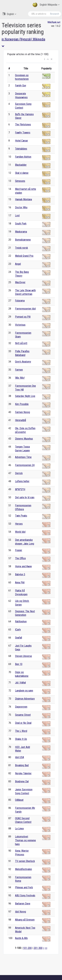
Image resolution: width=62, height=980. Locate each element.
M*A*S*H (20, 489)
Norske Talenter (23, 773)
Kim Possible (22, 404)
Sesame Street (23, 715)
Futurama (20, 301)
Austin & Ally (21, 938)
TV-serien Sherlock (25, 861)
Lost (17, 216)
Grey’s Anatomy (23, 362)
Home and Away (23, 566)
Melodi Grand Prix (24, 256)
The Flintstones (23, 124)
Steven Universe (23, 656)
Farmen (19, 370)
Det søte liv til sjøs (25, 497)
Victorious (20, 325)
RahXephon (21, 621)
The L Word (21, 731)
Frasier (19, 550)
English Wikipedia (46, 5)
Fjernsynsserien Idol (25, 309)
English (9, 14)
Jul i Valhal (20, 683)
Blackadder (21, 165)
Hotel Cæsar (21, 141)
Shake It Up (21, 739)
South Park (21, 224)
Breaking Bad (22, 765)
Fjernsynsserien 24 (25, 465)
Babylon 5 (20, 574)
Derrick (19, 473)
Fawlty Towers (23, 133)
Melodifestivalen (23, 869)
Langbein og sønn (24, 691)
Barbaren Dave (23, 904)
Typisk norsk (21, 248)
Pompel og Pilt (23, 317)
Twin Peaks (21, 516)
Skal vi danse (22, 173)
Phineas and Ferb (24, 887)
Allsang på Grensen (25, 920)
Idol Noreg (21, 912)
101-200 (27, 948)
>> (46, 948)
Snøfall (19, 638)
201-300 (38, 948)
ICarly (18, 630)
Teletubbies (21, 149)
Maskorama (21, 232)
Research (55, 14)
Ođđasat (19, 800)
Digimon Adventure (25, 699)
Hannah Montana (23, 199)
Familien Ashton (23, 157)
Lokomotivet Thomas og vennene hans (25, 840)
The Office (20, 558)
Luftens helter (22, 481)
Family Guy (21, 85)
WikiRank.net (54, 22)
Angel (18, 264)
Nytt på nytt (21, 343)
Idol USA (20, 757)
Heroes (19, 524)
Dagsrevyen (21, 707)
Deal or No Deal (23, 723)
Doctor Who (21, 207)
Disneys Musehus (24, 439)
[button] (45, 59)
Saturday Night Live (25, 396)
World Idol (20, 532)
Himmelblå (21, 420)
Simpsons (20, 181)
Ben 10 (19, 664)
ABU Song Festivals (25, 895)
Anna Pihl (20, 582)
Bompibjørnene (23, 240)
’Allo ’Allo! (20, 378)
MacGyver (20, 282)
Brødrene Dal (22, 781)
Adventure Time (23, 457)
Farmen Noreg (22, 412)
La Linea (19, 829)
